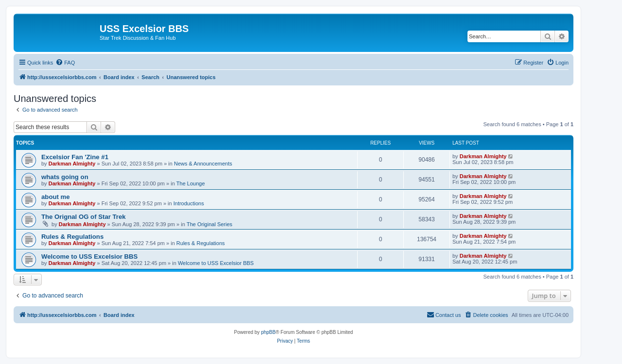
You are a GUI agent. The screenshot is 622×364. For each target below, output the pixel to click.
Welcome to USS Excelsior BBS (89, 256)
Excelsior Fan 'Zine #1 (75, 157)
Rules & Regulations (72, 237)
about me (56, 197)
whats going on (65, 177)
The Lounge (191, 183)
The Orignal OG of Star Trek (84, 217)
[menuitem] (65, 63)
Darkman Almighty (72, 164)
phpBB (268, 332)
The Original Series (209, 224)
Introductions (189, 203)
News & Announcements (203, 164)
